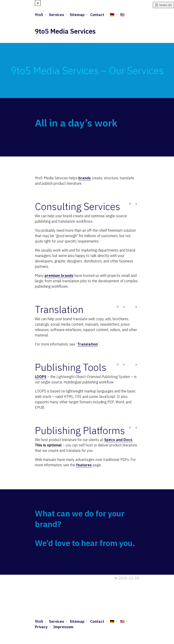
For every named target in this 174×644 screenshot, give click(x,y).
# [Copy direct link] (130, 204)
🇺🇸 (122, 15)
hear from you (107, 543)
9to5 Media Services (65, 31)
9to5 (39, 15)
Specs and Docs (118, 440)
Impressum (63, 627)
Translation (88, 344)
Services (57, 15)
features (84, 465)
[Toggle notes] (163, 5)
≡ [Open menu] (38, 3)
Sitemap (77, 15)
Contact (97, 15)
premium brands (59, 275)
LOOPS (41, 377)
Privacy (41, 627)
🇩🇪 (112, 15)
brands (85, 178)
